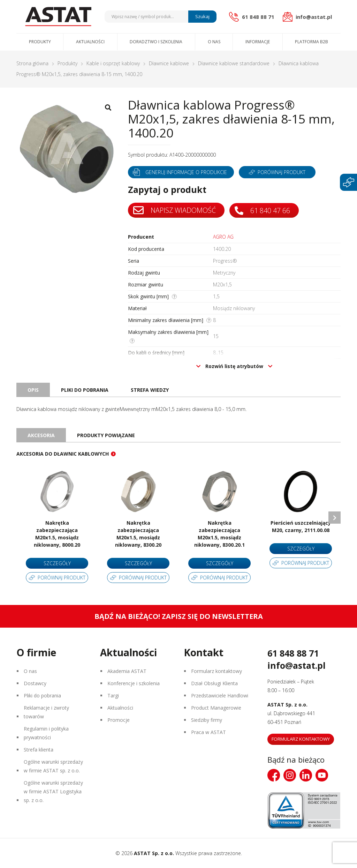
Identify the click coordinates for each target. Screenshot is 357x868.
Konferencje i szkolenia (134, 683)
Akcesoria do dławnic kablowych (63, 454)
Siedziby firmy (207, 720)
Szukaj (202, 16)
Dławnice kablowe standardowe (234, 63)
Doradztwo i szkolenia (156, 42)
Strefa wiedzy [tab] (150, 390)
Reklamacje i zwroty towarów (46, 712)
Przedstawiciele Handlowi (220, 695)
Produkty (40, 42)
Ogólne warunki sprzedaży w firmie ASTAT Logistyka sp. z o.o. (53, 791)
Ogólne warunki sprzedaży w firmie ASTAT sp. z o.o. (53, 766)
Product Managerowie (216, 708)
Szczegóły (57, 563)
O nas (214, 42)
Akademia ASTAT (127, 671)
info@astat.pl (297, 665)
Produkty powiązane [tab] (106, 435)
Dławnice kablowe (169, 63)
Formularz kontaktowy (217, 671)
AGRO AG (223, 237)
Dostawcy (35, 683)
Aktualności (90, 42)
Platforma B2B (312, 42)
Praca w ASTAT (208, 732)
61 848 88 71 (293, 653)
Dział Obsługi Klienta (214, 683)
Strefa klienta (39, 750)
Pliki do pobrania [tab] (85, 390)
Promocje (119, 720)
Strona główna (32, 63)
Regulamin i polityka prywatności (46, 733)
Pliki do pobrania (42, 695)
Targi (113, 695)
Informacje (258, 42)
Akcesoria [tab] (41, 435)
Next (335, 518)
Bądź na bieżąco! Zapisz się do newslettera (179, 616)
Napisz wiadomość (175, 210)
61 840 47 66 (263, 211)
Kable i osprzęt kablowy (113, 63)
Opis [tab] (33, 390)
